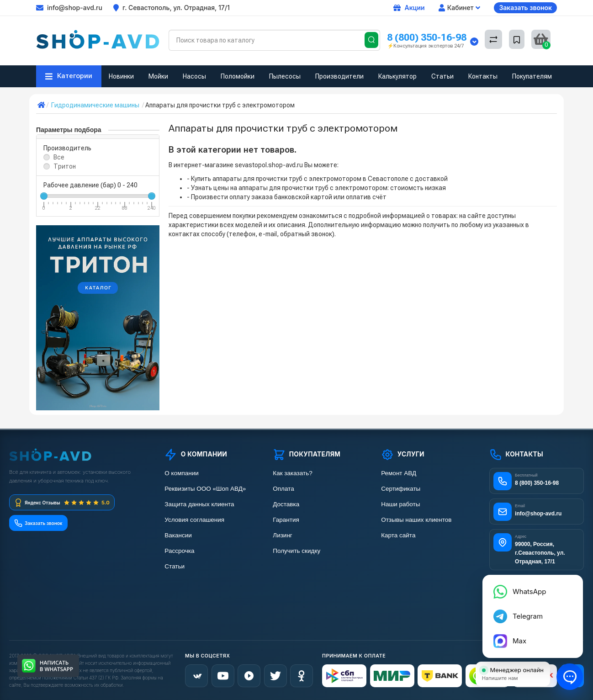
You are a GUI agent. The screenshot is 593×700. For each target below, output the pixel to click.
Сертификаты (401, 489)
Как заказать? (292, 473)
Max (511, 644)
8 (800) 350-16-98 (427, 37)
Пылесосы (285, 76)
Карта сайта (398, 535)
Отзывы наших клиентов (416, 520)
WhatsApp (521, 597)
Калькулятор (397, 76)
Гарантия (286, 520)
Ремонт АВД (399, 473)
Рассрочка (179, 551)
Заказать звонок (525, 8)
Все (59, 157)
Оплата (283, 489)
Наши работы (400, 504)
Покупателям (532, 76)
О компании (181, 473)
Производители (339, 76)
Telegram (519, 620)
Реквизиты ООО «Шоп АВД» (205, 489)
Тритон (65, 166)
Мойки (158, 76)
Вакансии (178, 535)
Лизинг (283, 535)
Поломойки (238, 76)
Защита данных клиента (199, 504)
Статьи (442, 76)
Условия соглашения (194, 520)
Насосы (194, 76)
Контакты (483, 76)
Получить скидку (296, 551)
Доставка (286, 504)
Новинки (121, 76)
